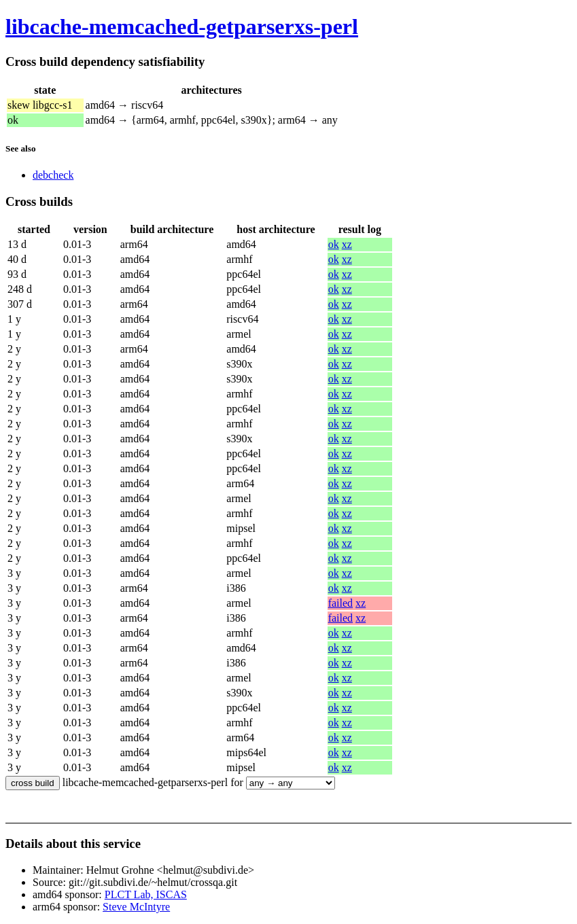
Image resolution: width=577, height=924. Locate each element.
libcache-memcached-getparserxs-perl (182, 26)
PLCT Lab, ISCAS (146, 894)
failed (340, 603)
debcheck (53, 175)
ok (334, 244)
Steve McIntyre (136, 907)
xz (347, 244)
